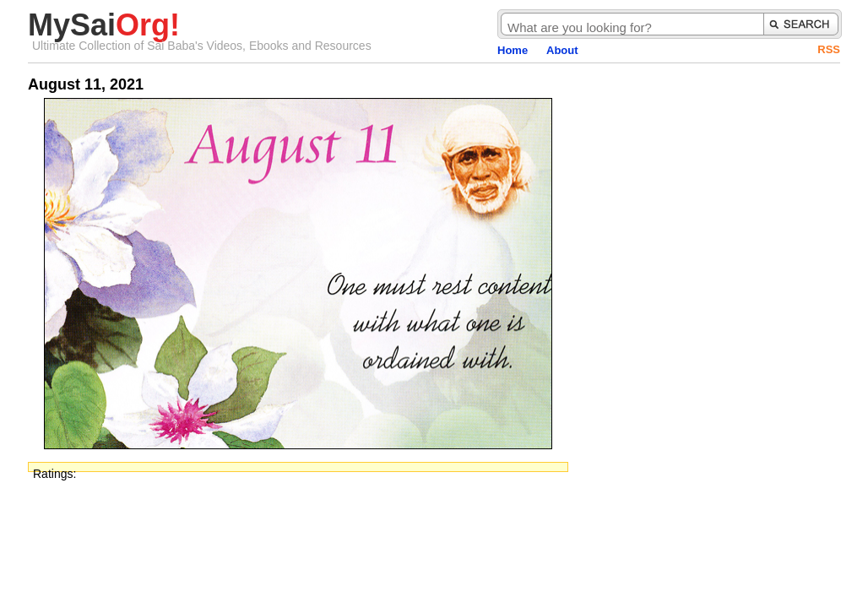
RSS (829, 49)
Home (513, 50)
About (562, 50)
